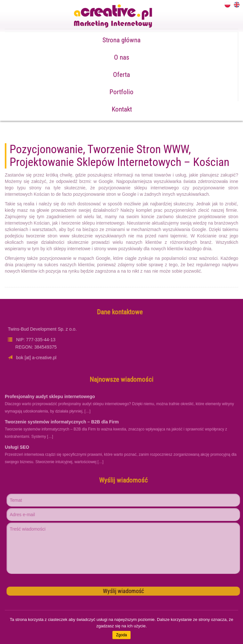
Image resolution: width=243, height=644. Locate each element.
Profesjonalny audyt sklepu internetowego (50, 399)
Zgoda (121, 635)
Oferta (121, 75)
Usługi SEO (17, 449)
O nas (122, 57)
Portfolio (121, 92)
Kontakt (122, 109)
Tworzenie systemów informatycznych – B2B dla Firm (62, 424)
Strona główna (121, 40)
